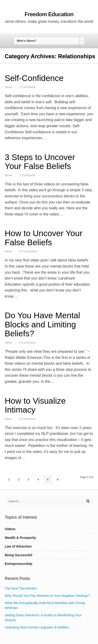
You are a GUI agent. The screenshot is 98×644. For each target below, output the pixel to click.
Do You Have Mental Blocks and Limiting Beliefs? (42, 324)
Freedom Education (49, 14)
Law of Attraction (18, 546)
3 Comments (27, 175)
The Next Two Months (21, 588)
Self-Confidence (34, 78)
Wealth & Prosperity (20, 538)
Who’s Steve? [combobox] (26, 41)
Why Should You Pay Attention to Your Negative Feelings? (47, 596)
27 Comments (28, 251)
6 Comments (27, 343)
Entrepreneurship (19, 564)
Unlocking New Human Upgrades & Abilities (37, 627)
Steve (8, 87)
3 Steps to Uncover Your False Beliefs (40, 162)
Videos (10, 529)
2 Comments (27, 87)
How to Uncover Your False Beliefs (44, 238)
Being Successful (19, 555)
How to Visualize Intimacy (35, 405)
